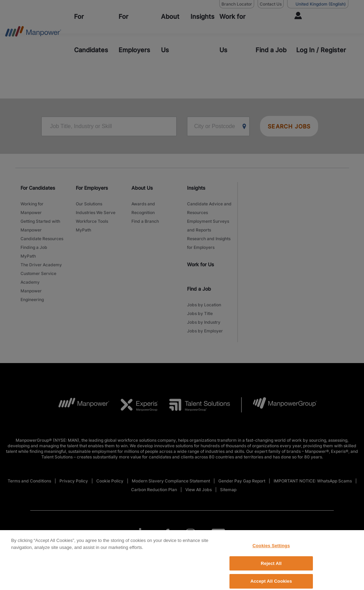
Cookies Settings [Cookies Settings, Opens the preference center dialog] (271, 550)
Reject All (271, 568)
